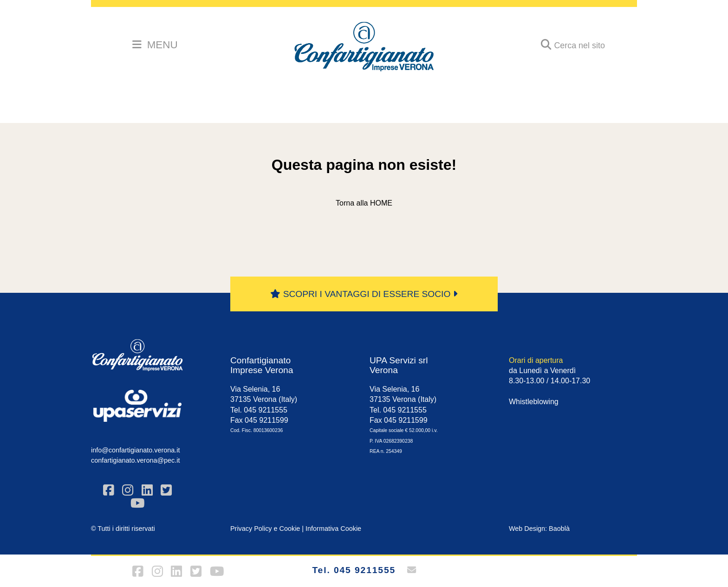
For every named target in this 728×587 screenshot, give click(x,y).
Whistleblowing (534, 402)
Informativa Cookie (333, 529)
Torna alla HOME (364, 203)
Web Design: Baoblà (539, 529)
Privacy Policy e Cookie (265, 529)
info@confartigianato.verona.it (135, 450)
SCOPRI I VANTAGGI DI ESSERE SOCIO (364, 294)
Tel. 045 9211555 (354, 570)
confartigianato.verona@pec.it (135, 460)
